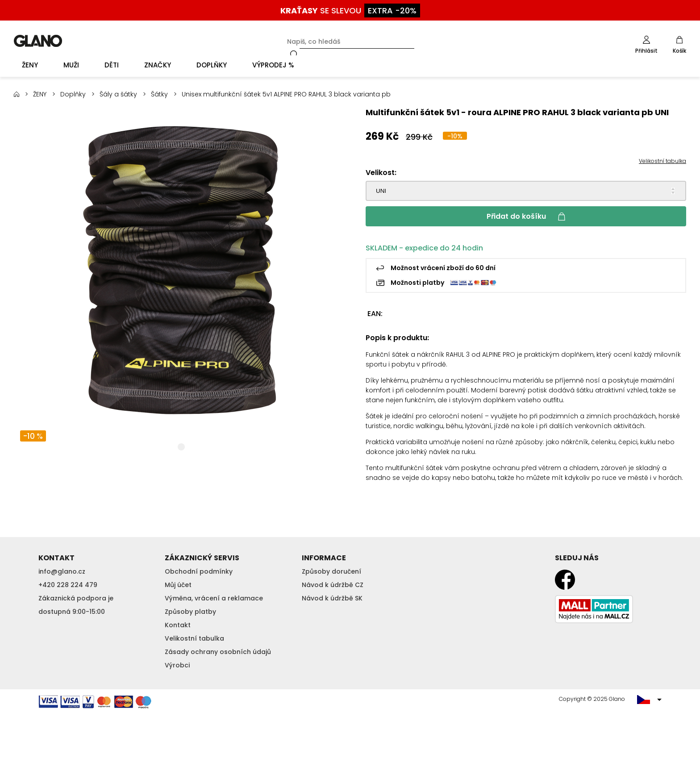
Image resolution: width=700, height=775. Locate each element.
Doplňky (73, 94)
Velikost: (381, 173)
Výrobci (177, 665)
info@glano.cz (62, 571)
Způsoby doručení (331, 571)
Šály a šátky (118, 94)
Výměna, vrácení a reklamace (214, 598)
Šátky (159, 94)
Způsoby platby (190, 612)
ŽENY (40, 94)
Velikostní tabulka (662, 161)
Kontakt (178, 625)
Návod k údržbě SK (332, 598)
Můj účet (178, 585)
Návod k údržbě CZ (333, 585)
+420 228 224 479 (68, 585)
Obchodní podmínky (199, 571)
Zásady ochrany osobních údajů (218, 652)
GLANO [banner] (38, 41)
